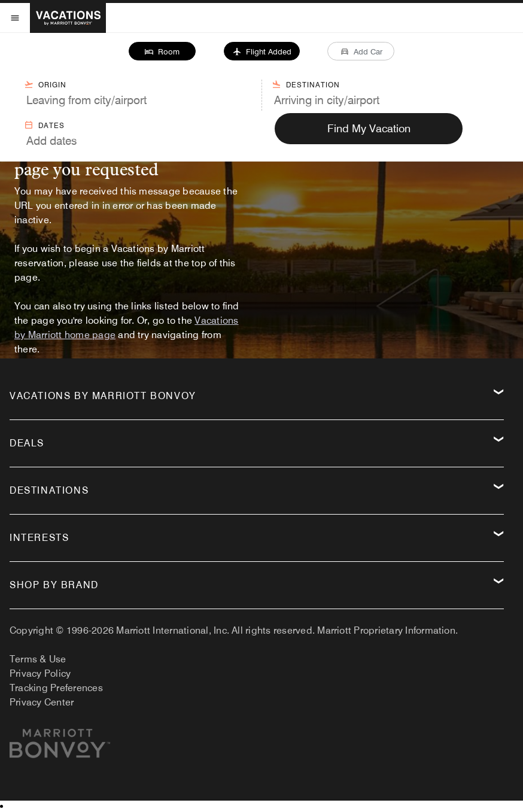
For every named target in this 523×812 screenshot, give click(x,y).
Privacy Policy (40, 673)
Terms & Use (38, 659)
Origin (45, 84)
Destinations (49, 490)
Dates (44, 125)
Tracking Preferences (56, 688)
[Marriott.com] (60, 748)
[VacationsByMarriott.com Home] (68, 18)
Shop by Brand (54, 585)
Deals (27, 443)
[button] (162, 51)
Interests (39, 538)
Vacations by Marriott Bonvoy (103, 396)
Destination (306, 84)
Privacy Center (42, 702)
